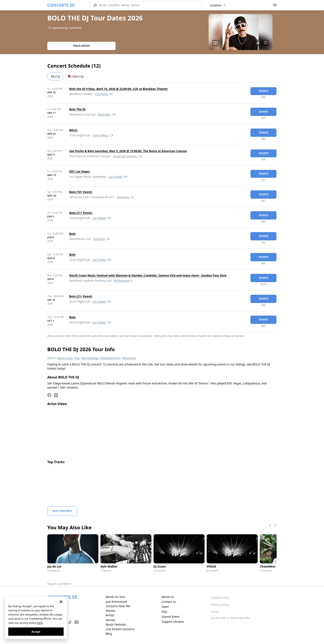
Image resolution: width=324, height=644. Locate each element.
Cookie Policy (220, 598)
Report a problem (59, 584)
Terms (215, 612)
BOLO (73, 130)
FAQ (164, 612)
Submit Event (171, 617)
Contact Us (169, 602)
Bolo (72, 234)
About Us (168, 597)
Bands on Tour (115, 597)
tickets (263, 91)
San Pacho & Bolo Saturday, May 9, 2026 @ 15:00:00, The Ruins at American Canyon (128, 151)
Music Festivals (116, 624)
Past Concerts (62, 511)
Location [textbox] (216, 5)
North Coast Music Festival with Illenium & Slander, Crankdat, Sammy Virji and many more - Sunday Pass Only (148, 275)
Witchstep (129, 358)
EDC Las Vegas (79, 171)
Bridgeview (121, 281)
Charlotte (101, 94)
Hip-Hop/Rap (90, 358)
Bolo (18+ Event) (81, 192)
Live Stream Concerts (120, 629)
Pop (77, 358)
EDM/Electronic (111, 358)
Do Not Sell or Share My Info (230, 618)
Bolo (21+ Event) (81, 213)
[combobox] (218, 5)
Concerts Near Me (118, 606)
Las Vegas (115, 177)
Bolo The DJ (77, 109)
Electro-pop (65, 358)
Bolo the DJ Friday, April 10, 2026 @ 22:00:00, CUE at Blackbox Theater (119, 89)
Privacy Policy (220, 605)
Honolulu (123, 197)
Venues (111, 620)
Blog (109, 634)
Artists (110, 615)
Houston (99, 239)
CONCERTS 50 (61, 5)
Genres (110, 611)
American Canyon (125, 156)
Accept (36, 632)
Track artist (82, 46)
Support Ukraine (173, 622)
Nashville (104, 114)
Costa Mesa (100, 135)
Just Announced (116, 602)
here (40, 623)
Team (165, 607)
